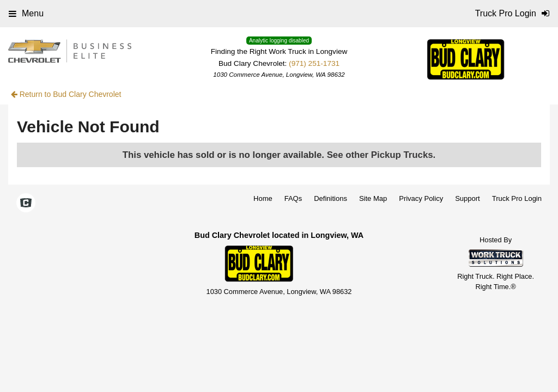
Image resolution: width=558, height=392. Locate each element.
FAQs (293, 198)
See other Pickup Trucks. (381, 155)
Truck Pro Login (517, 198)
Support (468, 198)
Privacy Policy (421, 198)
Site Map (373, 198)
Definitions (330, 198)
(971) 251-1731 (314, 63)
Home (263, 198)
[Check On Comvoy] (26, 204)
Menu (26, 13)
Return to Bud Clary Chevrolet (66, 94)
